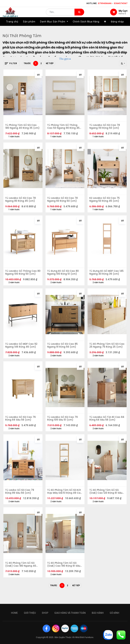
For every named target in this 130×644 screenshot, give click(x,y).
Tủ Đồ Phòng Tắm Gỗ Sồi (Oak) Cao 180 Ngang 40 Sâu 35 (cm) (21, 574)
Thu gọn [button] (64, 59)
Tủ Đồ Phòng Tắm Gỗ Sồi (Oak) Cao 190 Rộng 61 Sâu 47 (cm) (65, 574)
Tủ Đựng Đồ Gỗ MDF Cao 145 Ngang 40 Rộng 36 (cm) (105, 276)
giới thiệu (30, 613)
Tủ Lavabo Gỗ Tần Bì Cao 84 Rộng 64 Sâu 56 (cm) (106, 425)
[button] (105, 27)
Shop (45, 613)
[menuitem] (12, 27)
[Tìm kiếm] (79, 15)
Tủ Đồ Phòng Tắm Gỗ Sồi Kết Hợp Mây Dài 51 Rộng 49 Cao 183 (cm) (65, 500)
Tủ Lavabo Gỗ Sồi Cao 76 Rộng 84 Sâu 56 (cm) (21, 425)
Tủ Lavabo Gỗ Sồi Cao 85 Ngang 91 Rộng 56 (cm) (63, 351)
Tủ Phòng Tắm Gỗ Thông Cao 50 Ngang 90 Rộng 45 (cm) (64, 127)
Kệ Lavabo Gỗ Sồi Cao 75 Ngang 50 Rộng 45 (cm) (105, 202)
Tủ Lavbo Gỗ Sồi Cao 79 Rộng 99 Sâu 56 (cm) (20, 500)
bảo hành (98, 613)
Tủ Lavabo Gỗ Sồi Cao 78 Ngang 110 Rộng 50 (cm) (105, 127)
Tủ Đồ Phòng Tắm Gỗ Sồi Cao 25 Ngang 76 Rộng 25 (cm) (106, 351)
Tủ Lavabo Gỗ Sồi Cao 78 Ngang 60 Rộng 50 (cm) (63, 202)
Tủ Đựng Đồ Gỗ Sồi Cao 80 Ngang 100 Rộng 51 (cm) (64, 276)
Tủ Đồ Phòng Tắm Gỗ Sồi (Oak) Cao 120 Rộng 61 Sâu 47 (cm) (107, 500)
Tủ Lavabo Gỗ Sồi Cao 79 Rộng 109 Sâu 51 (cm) (63, 425)
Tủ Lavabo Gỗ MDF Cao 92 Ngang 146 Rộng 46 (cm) (22, 351)
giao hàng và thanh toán (70, 613)
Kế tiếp (50, 63)
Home (14, 613)
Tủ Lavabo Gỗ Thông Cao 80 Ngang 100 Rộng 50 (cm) (22, 276)
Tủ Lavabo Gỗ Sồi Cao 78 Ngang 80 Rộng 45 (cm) (21, 202)
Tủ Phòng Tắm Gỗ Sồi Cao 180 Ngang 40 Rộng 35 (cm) (22, 127)
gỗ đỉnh (114, 613)
